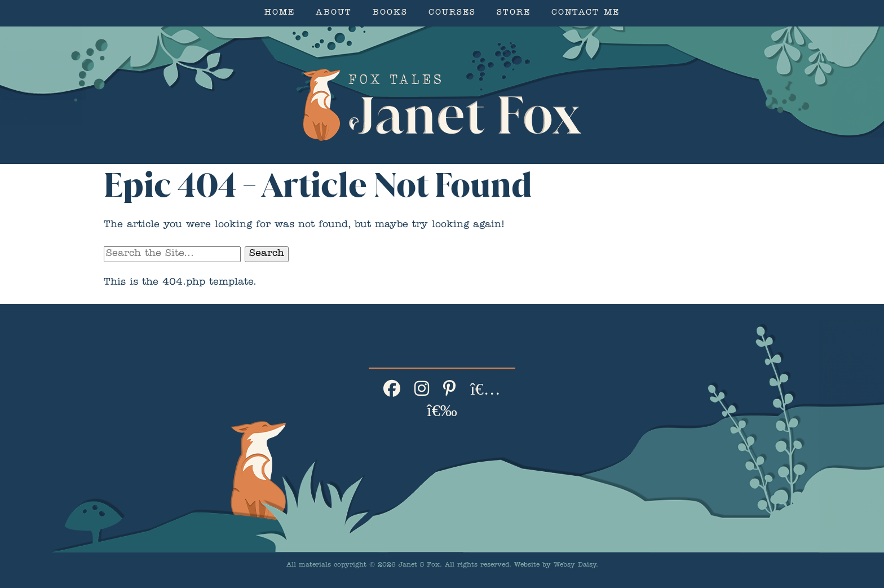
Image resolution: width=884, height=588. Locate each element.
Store (514, 13)
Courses (452, 13)
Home (280, 13)
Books (390, 13)
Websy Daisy (575, 565)
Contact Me (585, 13)
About (334, 13)
